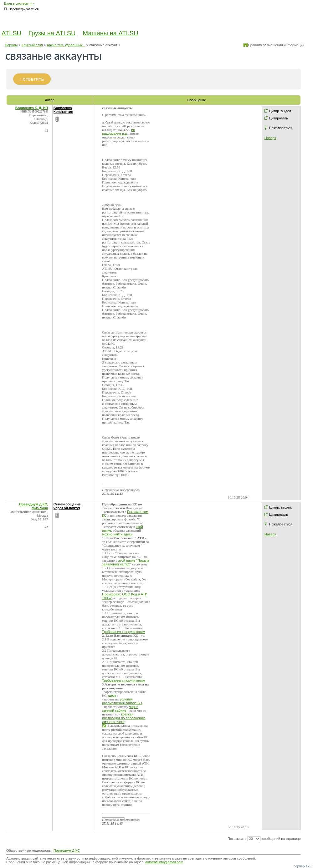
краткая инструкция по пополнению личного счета (124, 718)
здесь (112, 695)
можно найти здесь (117, 534)
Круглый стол (32, 45)
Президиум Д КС (67, 850)
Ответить (33, 79)
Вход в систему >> (19, 3)
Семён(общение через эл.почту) (67, 506)
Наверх (270, 138)
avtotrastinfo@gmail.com (164, 862)
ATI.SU (11, 33)
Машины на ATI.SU (111, 33)
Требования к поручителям (124, 632)
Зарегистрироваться (24, 9)
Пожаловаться (281, 128)
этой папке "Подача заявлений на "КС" (126, 562)
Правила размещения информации (276, 45)
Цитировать (279, 118)
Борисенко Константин (63, 110)
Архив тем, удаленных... (66, 45)
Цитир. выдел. (281, 111)
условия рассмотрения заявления (122, 701)
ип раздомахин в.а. (118, 132)
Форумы (11, 45)
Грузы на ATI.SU (52, 33)
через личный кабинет (120, 709)
